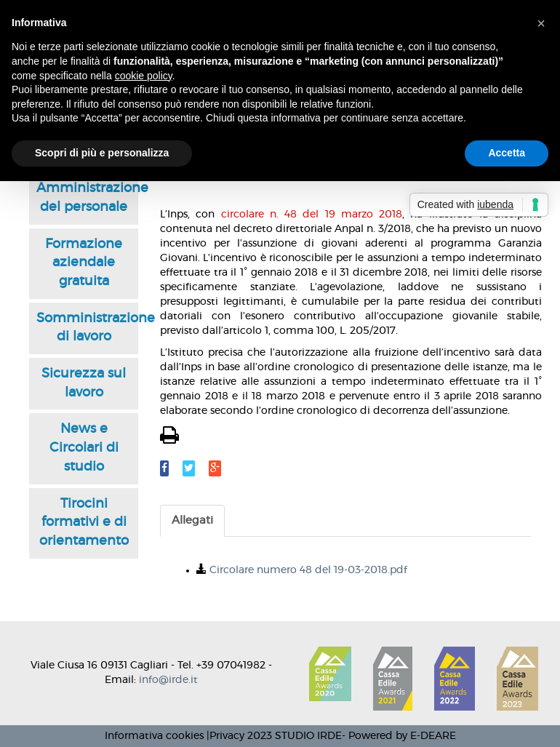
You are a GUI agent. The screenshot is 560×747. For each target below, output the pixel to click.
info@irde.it (168, 680)
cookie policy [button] (144, 76)
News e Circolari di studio (84, 448)
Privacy (227, 736)
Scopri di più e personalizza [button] (102, 153)
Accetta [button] (507, 153)
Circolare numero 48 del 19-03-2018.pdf (308, 570)
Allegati (192, 520)
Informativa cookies (154, 736)
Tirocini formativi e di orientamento (84, 523)
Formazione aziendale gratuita (84, 263)
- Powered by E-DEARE (399, 736)
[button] (541, 23)
